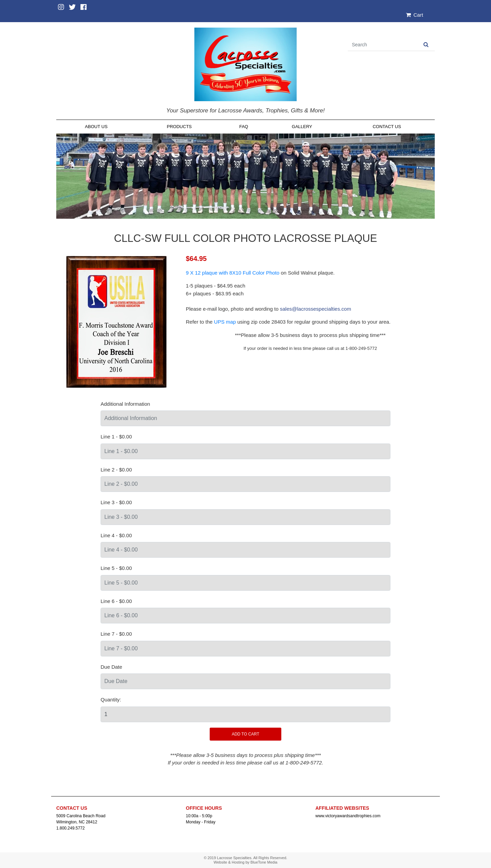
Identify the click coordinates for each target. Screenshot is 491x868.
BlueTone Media (264, 862)
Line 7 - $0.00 (116, 634)
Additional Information (125, 404)
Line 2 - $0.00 (116, 470)
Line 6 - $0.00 (116, 601)
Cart (415, 15)
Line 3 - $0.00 (116, 502)
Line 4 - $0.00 (116, 535)
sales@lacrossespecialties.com (316, 309)
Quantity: (111, 700)
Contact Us (387, 127)
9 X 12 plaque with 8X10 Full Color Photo (233, 273)
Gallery (302, 127)
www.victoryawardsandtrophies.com (348, 816)
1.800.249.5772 (70, 828)
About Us (96, 127)
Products (179, 127)
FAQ (244, 127)
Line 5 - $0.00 (116, 568)
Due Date (111, 667)
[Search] (383, 45)
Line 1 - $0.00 (116, 437)
